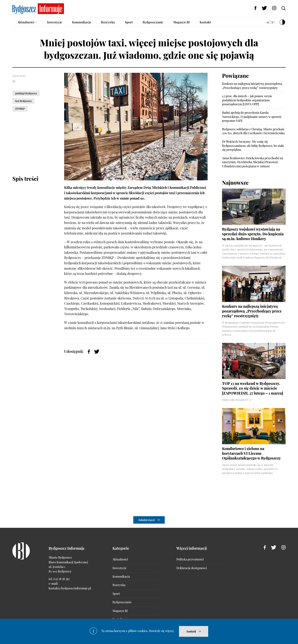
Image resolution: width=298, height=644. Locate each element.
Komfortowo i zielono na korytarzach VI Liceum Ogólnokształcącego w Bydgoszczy (251, 453)
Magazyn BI (181, 22)
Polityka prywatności (190, 559)
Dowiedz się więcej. (162, 631)
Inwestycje (55, 22)
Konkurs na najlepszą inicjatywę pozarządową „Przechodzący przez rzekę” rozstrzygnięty (252, 86)
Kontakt (205, 22)
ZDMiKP (20, 109)
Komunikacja (81, 22)
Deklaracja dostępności (192, 568)
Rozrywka (108, 22)
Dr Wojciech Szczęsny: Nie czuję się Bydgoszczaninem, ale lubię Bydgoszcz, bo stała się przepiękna (253, 146)
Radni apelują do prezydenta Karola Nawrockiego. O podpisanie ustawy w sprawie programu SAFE (252, 117)
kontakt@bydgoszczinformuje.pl (70, 588)
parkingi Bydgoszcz (26, 93)
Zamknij (191, 631)
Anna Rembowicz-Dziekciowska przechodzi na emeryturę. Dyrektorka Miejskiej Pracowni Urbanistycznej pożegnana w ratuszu (253, 162)
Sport (129, 22)
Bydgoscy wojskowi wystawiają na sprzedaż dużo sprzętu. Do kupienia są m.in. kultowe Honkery (253, 234)
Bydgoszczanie (153, 22)
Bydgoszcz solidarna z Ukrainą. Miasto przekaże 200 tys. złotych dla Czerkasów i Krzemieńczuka (253, 131)
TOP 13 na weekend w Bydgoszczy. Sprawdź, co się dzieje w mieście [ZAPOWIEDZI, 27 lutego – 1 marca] (253, 388)
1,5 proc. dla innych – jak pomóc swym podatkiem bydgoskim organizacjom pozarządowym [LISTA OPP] (247, 100)
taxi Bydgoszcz (23, 101)
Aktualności (26, 22)
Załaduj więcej (147, 520)
